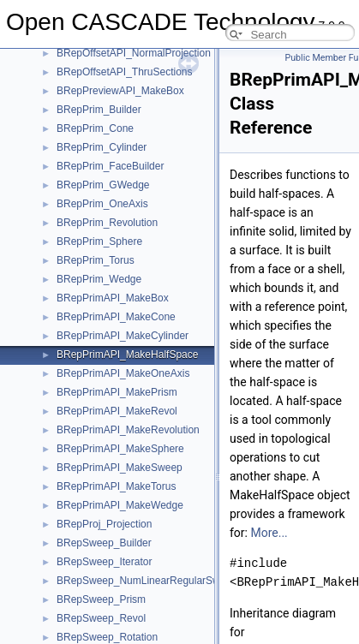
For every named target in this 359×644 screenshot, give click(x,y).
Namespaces (59, 178)
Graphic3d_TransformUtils (117, 253)
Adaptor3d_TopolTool (105, 555)
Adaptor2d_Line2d (99, 385)
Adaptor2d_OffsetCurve (111, 404)
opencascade (87, 272)
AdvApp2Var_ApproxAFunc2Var (129, 574)
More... (269, 533)
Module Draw (60, 65)
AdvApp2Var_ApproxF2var (117, 593)
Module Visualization (76, 140)
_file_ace (77, 348)
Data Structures (65, 197)
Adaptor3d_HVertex (102, 480)
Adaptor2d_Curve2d (102, 367)
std (63, 329)
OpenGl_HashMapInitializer (120, 310)
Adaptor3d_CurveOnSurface (121, 442)
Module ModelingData (79, 122)
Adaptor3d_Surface (101, 536)
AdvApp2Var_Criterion (108, 630)
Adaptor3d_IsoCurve (104, 517)
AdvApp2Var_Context (106, 611)
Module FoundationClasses (91, 84)
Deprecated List (65, 159)
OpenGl (74, 291)
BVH (67, 235)
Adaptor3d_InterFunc (105, 498)
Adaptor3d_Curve (97, 423)
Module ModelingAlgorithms (93, 103)
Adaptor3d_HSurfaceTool (114, 461)
